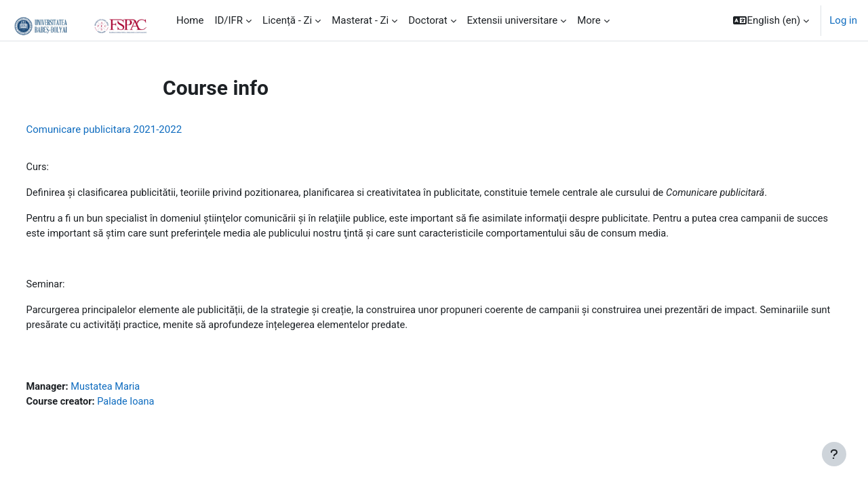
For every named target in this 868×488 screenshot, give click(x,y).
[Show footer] (834, 454)
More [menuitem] (589, 20)
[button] (771, 20)
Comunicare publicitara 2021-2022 (130, 129)
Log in (843, 20)
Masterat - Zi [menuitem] (360, 20)
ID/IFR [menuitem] (229, 20)
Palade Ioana (154, 406)
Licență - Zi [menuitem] (287, 20)
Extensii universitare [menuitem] (513, 20)
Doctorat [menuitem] (428, 20)
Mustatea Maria (133, 391)
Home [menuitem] (190, 20)
